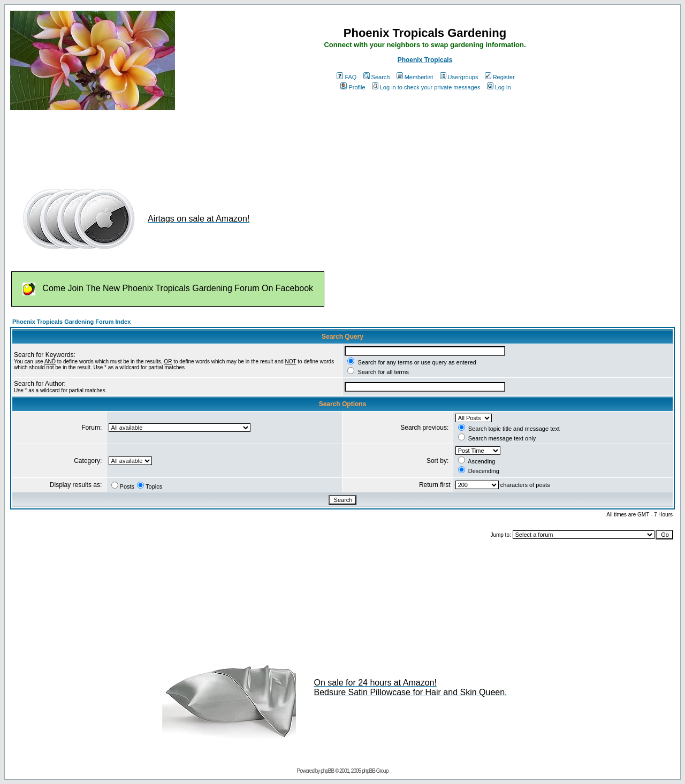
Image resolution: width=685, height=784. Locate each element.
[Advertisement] (205, 143)
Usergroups (459, 77)
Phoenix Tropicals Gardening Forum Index (71, 322)
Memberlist (415, 77)
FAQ (347, 77)
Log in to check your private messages (426, 87)
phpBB (327, 771)
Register (500, 77)
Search (377, 77)
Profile (353, 87)
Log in (499, 87)
